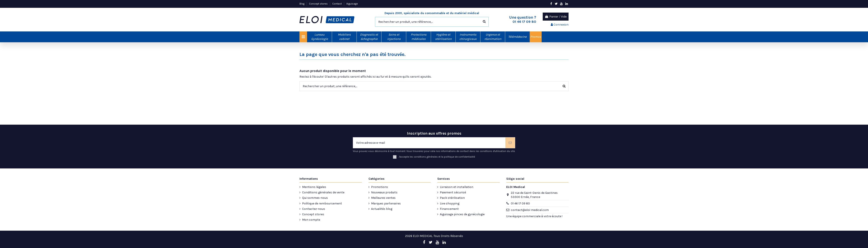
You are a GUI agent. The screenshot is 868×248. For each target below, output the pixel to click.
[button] (319, 37)
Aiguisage (352, 4)
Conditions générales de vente (323, 192)
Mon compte (311, 220)
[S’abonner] (510, 143)
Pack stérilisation (452, 198)
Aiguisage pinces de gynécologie (462, 214)
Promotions (380, 187)
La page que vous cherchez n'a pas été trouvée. (353, 54)
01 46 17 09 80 (520, 203)
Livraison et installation (457, 187)
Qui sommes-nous (315, 198)
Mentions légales (314, 187)
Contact (337, 4)
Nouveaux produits (384, 192)
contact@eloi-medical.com (530, 210)
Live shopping (450, 203)
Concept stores (319, 4)
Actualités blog (382, 209)
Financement (449, 209)
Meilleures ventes (383, 198)
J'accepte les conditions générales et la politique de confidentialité (437, 157)
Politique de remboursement (322, 203)
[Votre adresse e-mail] (429, 143)
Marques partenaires (386, 203)
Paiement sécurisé (453, 192)
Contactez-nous (314, 209)
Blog (302, 4)
